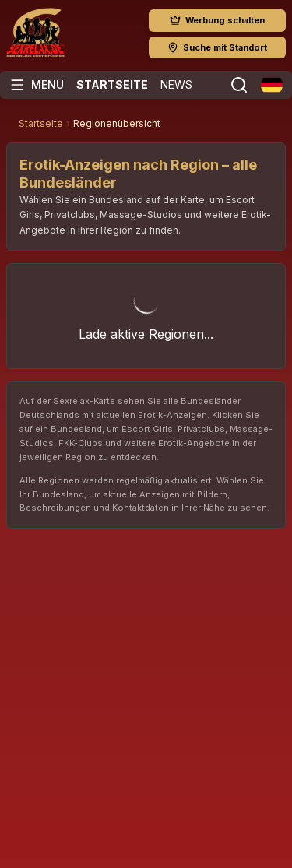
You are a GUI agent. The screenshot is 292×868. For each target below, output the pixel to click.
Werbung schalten (217, 20)
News (176, 84)
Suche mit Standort (217, 47)
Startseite (112, 84)
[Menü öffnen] (37, 85)
